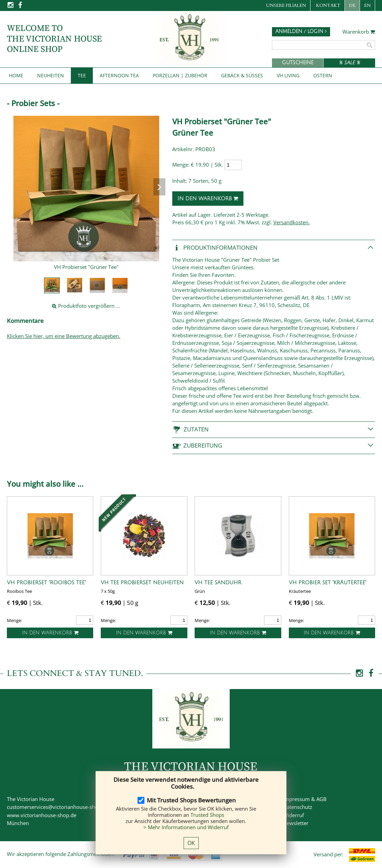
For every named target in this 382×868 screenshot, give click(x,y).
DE (352, 5)
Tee (82, 75)
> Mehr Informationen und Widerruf (186, 827)
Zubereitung (197, 446)
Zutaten (190, 430)
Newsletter (296, 823)
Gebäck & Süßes (242, 75)
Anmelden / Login (301, 31)
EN (367, 5)
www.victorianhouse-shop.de (42, 815)
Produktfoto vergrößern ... (86, 306)
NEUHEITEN (51, 75)
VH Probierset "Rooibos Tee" (46, 583)
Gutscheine (298, 63)
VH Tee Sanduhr (218, 583)
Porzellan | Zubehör (180, 75)
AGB (321, 799)
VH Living (288, 75)
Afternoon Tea (119, 75)
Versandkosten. (292, 222)
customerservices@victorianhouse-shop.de (58, 807)
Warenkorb (359, 32)
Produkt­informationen (215, 248)
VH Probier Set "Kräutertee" (328, 583)
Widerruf (293, 815)
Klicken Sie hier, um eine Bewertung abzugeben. (64, 336)
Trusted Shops (207, 815)
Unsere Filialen (286, 5)
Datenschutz (298, 807)
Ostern (323, 75)
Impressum (296, 799)
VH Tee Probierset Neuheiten (142, 583)
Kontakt (328, 5)
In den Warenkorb (208, 199)
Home (16, 75)
